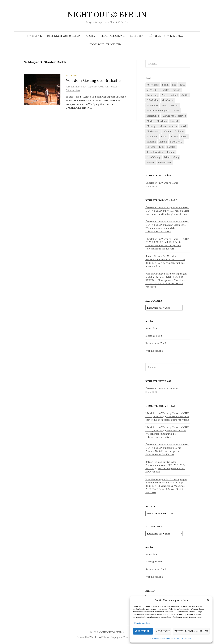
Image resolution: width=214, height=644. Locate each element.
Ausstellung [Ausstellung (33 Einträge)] (153, 85)
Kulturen (137, 36)
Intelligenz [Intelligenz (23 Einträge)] (152, 105)
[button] (208, 600)
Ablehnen (163, 631)
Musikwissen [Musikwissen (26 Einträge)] (153, 131)
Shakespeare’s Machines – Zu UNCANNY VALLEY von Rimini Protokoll (166, 283)
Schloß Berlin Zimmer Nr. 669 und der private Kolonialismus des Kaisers (163, 245)
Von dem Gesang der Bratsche (93, 81)
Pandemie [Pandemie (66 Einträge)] (152, 137)
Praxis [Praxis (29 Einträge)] (174, 137)
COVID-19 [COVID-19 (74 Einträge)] (152, 90)
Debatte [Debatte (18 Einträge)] (165, 90)
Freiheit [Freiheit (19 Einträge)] (174, 95)
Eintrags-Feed (154, 336)
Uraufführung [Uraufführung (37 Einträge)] (154, 157)
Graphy (114, 637)
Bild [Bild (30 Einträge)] (174, 85)
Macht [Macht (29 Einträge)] (150, 121)
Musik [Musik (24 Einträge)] (183, 126)
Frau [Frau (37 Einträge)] (164, 95)
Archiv (91, 36)
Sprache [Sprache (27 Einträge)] (151, 147)
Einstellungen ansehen (191, 631)
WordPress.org (154, 351)
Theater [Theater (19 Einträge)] (171, 147)
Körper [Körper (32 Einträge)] (175, 105)
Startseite (34, 36)
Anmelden (151, 328)
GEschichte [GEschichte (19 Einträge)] (153, 100)
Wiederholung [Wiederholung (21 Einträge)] (171, 157)
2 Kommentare (73, 90)
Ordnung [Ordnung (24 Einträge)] (179, 131)
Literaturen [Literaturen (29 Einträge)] (153, 116)
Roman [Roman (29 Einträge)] (163, 142)
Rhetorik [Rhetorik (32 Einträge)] (151, 142)
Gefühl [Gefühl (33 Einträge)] (185, 95)
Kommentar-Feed (156, 343)
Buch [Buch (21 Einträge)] (182, 85)
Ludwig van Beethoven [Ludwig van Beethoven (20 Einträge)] (174, 116)
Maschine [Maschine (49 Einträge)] (162, 121)
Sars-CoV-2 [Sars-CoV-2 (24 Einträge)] (176, 142)
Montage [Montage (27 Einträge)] (152, 126)
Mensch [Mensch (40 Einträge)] (174, 121)
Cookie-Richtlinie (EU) (105, 44)
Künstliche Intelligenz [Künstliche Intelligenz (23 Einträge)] (158, 111)
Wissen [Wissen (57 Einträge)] (151, 162)
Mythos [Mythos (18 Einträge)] (167, 131)
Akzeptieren (143, 631)
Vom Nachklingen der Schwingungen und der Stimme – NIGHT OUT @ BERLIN (166, 277)
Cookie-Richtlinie (158, 638)
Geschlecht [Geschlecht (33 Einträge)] (168, 100)
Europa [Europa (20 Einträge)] (176, 90)
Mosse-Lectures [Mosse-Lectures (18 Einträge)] (168, 126)
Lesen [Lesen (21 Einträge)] (176, 111)
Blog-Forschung (113, 36)
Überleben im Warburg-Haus (162, 183)
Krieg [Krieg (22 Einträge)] (164, 105)
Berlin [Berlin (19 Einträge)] (165, 85)
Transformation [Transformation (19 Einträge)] (155, 152)
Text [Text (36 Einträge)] (161, 147)
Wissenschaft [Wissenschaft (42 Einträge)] (165, 162)
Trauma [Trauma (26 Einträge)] (171, 152)
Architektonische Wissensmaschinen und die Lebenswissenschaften (166, 228)
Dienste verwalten (142, 623)
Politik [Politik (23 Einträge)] (164, 137)
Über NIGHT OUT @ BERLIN (179, 638)
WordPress (95, 637)
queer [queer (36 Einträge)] (184, 137)
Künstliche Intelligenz (166, 36)
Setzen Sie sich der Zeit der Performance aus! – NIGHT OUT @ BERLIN (165, 259)
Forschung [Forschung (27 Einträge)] (152, 95)
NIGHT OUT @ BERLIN (107, 15)
